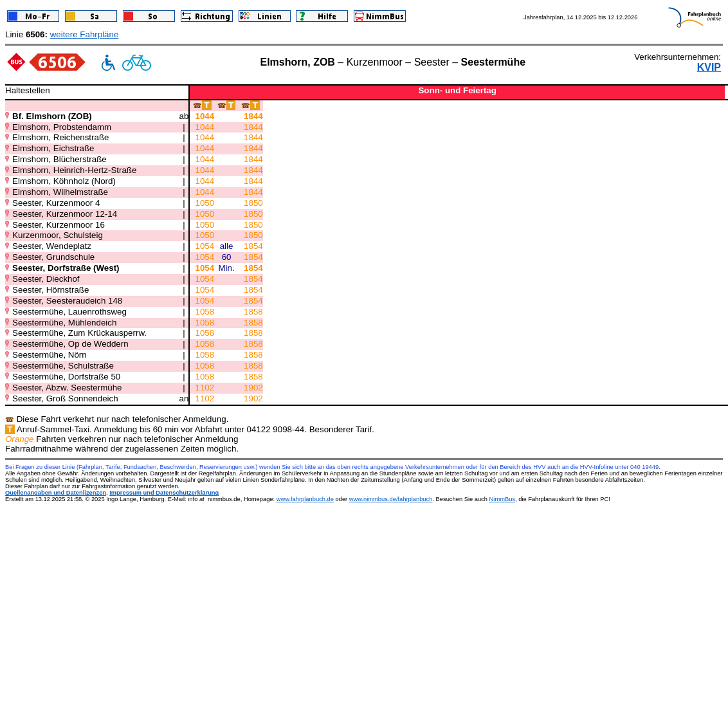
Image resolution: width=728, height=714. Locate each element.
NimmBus (502, 499)
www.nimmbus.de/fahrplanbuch (391, 499)
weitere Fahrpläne (85, 34)
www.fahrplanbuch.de (305, 499)
